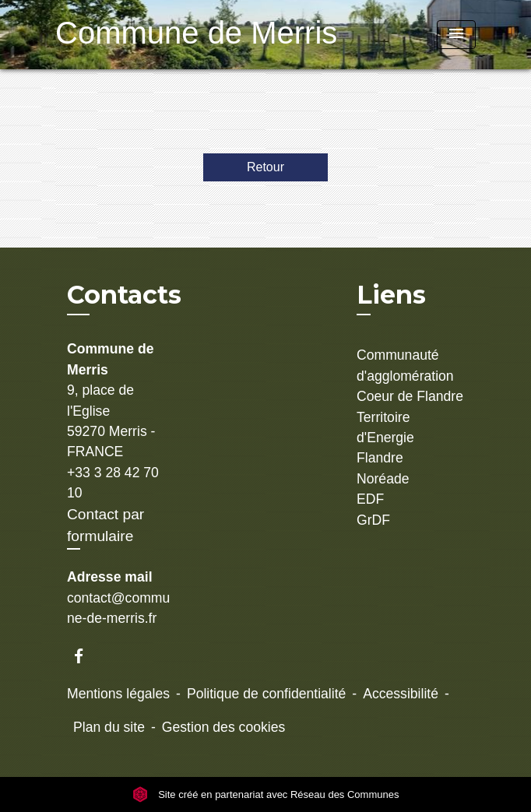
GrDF (373, 520)
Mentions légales (118, 694)
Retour (265, 167)
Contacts (124, 295)
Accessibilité (401, 694)
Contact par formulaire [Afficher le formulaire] (105, 526)
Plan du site (109, 727)
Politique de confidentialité (266, 694)
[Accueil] (153, 35)
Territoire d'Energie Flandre (385, 438)
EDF (370, 499)
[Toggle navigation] (456, 35)
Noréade (383, 479)
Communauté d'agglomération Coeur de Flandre (410, 376)
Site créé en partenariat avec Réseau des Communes (266, 794)
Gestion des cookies (223, 727)
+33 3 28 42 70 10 (113, 483)
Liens (391, 295)
